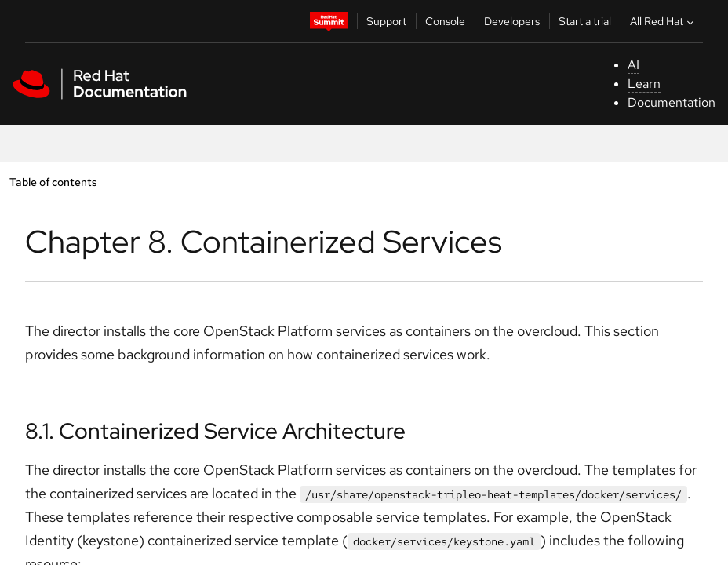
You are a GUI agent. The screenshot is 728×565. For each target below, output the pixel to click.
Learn (644, 84)
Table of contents (53, 182)
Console (445, 21)
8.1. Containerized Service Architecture (215, 431)
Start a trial (585, 21)
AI (633, 65)
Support (386, 21)
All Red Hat (664, 21)
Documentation (672, 102)
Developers (512, 21)
